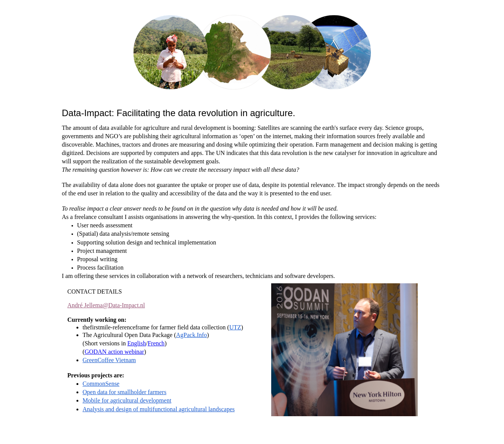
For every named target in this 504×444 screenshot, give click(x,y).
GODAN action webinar (114, 352)
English (137, 343)
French (156, 343)
